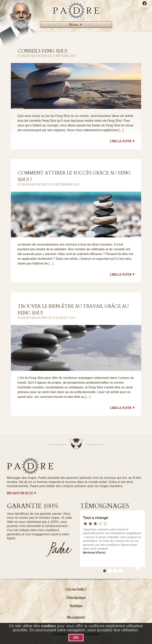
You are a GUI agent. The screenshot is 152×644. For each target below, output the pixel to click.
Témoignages (76, 597)
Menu (76, 25)
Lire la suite (121, 141)
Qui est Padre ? (76, 589)
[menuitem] (76, 25)
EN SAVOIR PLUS (20, 493)
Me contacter (76, 617)
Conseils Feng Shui (42, 51)
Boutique (76, 606)
